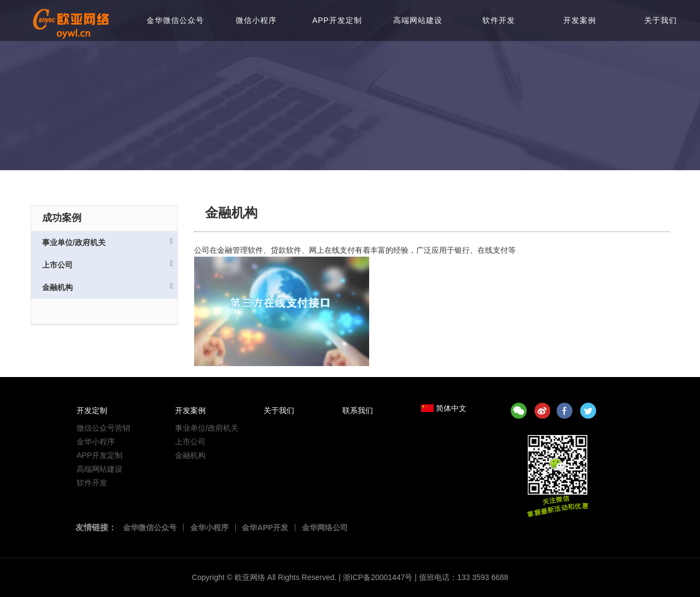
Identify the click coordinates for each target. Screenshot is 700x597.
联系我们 (358, 410)
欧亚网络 (250, 577)
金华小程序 (96, 442)
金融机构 (107, 287)
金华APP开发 (265, 528)
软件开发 (499, 20)
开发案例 (580, 20)
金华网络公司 (325, 528)
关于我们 (661, 20)
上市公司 (107, 265)
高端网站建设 (418, 20)
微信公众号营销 (103, 428)
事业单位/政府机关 (107, 242)
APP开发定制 (337, 20)
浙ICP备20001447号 (378, 577)
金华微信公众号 (175, 20)
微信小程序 (256, 20)
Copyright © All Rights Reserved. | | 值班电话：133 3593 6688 (350, 577)
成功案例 (62, 218)
